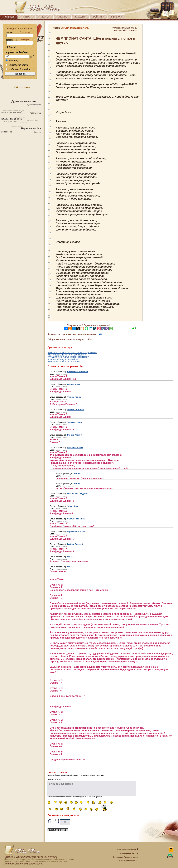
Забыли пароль (24, 40)
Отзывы (63, 17)
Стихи (27, 17)
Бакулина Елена (75, 448)
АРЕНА (77, 473)
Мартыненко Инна (76, 519)
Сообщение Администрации (126, 857)
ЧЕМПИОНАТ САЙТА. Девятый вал (63, 359)
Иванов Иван (73, 384)
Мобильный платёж (18, 69)
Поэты (45, 17)
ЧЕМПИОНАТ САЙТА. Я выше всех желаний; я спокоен (72, 353)
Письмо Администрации (127, 861)
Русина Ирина (74, 397)
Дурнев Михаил (75, 435)
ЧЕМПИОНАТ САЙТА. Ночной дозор (64, 361)
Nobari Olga (73, 506)
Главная (9, 17)
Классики (81, 17)
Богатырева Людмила (78, 493)
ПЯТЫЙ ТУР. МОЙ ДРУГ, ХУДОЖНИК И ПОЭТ (68, 357)
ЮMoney (12, 61)
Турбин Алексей (75, 544)
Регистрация (25, 32)
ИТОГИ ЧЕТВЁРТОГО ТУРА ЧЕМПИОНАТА (67, 355)
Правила (117, 17)
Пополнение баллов (129, 853)
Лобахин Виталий (76, 410)
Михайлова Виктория (77, 372)
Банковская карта (17, 65)
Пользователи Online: (128, 850)
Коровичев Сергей (76, 531)
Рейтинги (99, 17)
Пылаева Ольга (75, 422)
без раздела (130, 31)
